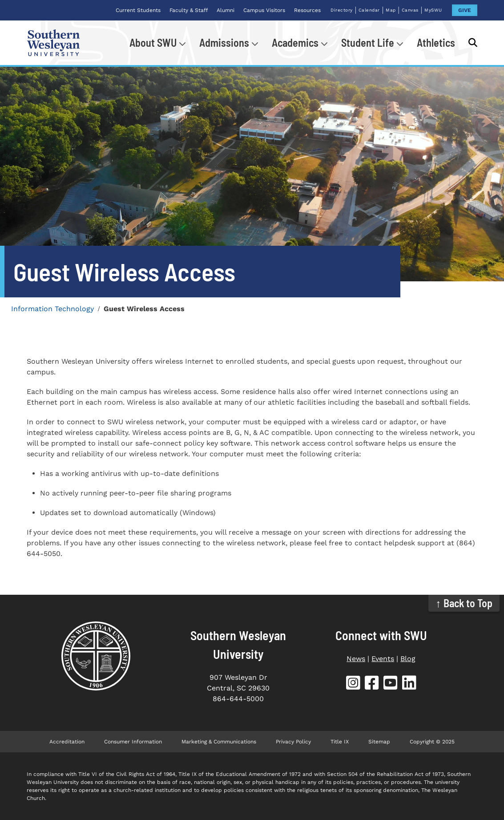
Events (383, 659)
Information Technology (52, 309)
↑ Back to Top (464, 603)
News (356, 659)
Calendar (369, 10)
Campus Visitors (264, 10)
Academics (295, 43)
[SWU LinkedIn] (409, 684)
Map (391, 10)
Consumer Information (133, 742)
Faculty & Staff (189, 10)
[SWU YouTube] (391, 684)
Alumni (226, 10)
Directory (342, 10)
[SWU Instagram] (353, 684)
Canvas (410, 10)
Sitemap (379, 742)
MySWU (433, 10)
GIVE (465, 10)
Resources (307, 10)
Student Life (368, 43)
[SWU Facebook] (372, 684)
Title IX (340, 742)
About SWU (153, 43)
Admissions (224, 43)
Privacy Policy (293, 742)
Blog (408, 659)
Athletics (436, 43)
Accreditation (67, 742)
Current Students (138, 10)
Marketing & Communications (219, 742)
